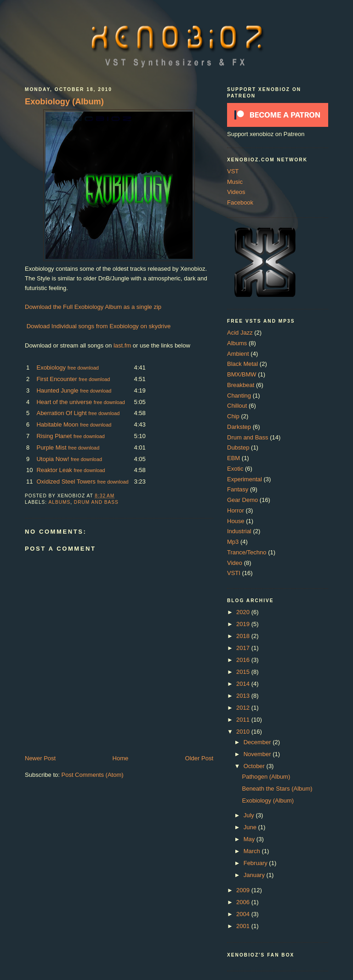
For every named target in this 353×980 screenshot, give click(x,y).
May (250, 839)
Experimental (245, 479)
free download (83, 368)
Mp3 (233, 542)
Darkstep (239, 427)
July (250, 815)
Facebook (240, 202)
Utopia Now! (53, 459)
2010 (244, 732)
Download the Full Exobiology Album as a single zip (93, 307)
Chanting (239, 396)
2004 (244, 914)
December (258, 742)
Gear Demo (242, 500)
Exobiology (51, 367)
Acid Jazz (240, 333)
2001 (244, 926)
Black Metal (242, 364)
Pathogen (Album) (266, 777)
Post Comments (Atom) (93, 775)
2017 (244, 648)
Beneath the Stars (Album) (277, 789)
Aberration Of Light (61, 413)
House (236, 521)
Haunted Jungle (57, 390)
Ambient (238, 354)
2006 (244, 902)
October (255, 766)
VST (233, 171)
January (255, 875)
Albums (59, 502)
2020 (244, 612)
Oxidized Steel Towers (66, 481)
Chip (233, 416)
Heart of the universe (64, 402)
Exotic (235, 469)
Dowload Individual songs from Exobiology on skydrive (99, 326)
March (253, 851)
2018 (244, 636)
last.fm (122, 345)
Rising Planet (54, 436)
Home (121, 758)
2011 (244, 720)
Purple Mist (51, 447)
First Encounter (57, 379)
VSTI (234, 573)
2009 (244, 890)
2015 (244, 672)
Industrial (239, 531)
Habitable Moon (57, 424)
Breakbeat (241, 385)
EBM (233, 458)
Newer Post (40, 758)
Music (235, 182)
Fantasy (238, 489)
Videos (236, 192)
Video (235, 563)
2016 (244, 660)
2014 (244, 684)
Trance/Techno (247, 552)
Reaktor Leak (54, 470)
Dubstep (238, 447)
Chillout (237, 406)
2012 (244, 708)
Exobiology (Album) (64, 102)
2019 (244, 624)
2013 (244, 696)
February (256, 863)
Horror (236, 510)
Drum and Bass (96, 502)
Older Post (199, 758)
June (251, 827)
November (258, 754)
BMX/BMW (242, 374)
